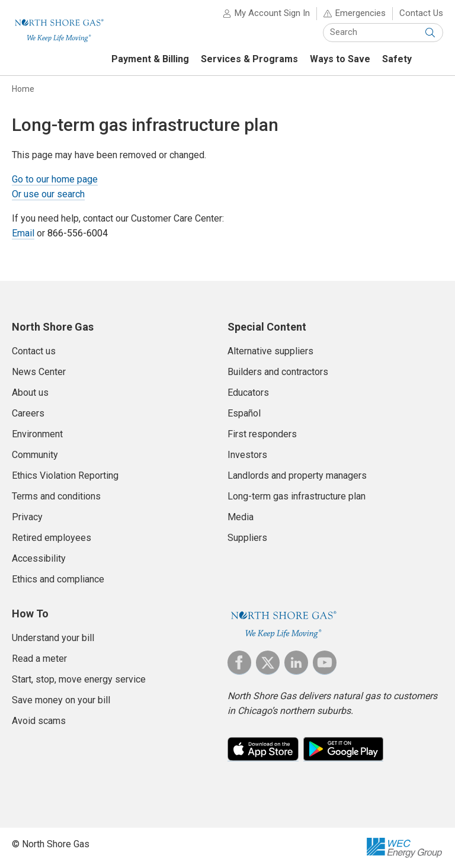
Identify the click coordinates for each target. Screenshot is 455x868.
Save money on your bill (61, 700)
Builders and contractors (278, 372)
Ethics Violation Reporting (65, 475)
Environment (37, 434)
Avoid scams (39, 721)
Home (23, 89)
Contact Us (421, 13)
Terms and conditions (56, 496)
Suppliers (247, 538)
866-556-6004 (78, 233)
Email (23, 233)
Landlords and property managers (297, 475)
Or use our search (48, 194)
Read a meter (39, 659)
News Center (39, 372)
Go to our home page (55, 179)
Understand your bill (53, 638)
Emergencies (361, 13)
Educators (248, 393)
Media (241, 517)
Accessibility (39, 558)
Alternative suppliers (270, 351)
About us (30, 393)
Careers (28, 413)
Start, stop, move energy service (79, 679)
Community (35, 455)
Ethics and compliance (58, 579)
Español (244, 413)
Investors (247, 455)
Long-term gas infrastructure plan (297, 496)
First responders (262, 434)
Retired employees (52, 538)
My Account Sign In (272, 13)
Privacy (27, 517)
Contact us (34, 351)
